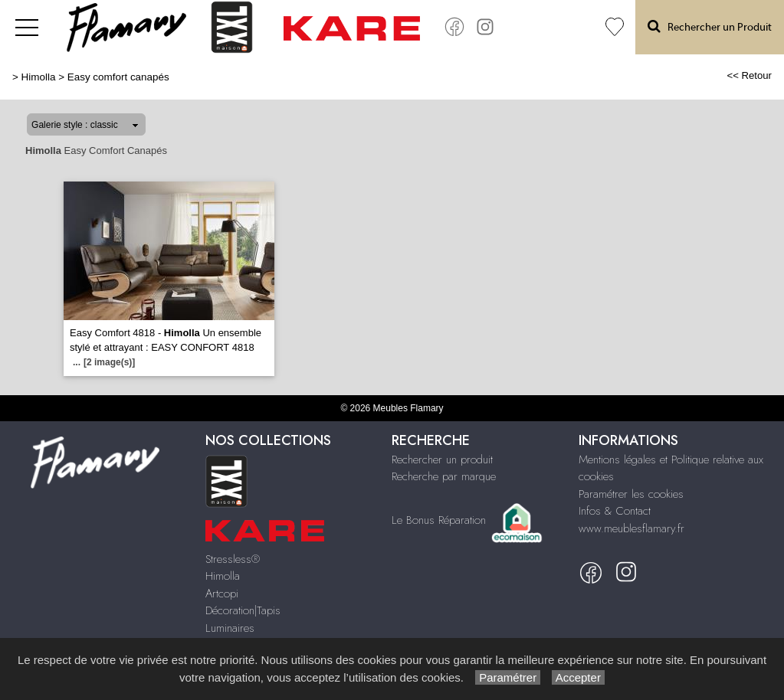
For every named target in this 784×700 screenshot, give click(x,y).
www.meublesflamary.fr (631, 528)
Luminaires (230, 628)
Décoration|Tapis (243, 610)
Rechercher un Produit (710, 26)
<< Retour (749, 75)
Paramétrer (508, 677)
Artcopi (222, 594)
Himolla (39, 77)
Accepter (578, 677)
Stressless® (233, 559)
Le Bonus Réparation (439, 520)
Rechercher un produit (442, 460)
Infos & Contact (615, 511)
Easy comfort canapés (118, 77)
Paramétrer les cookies (631, 494)
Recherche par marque (444, 476)
